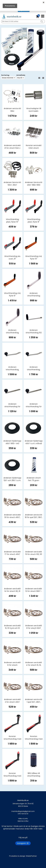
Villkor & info (23, 819)
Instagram (23, 843)
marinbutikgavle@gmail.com (23, 814)
